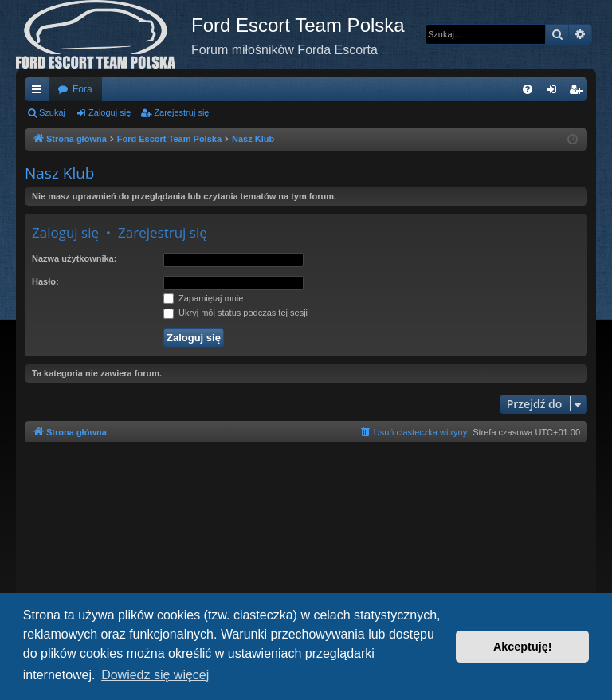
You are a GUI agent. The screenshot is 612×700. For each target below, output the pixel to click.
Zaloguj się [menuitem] (555, 92)
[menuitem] (528, 89)
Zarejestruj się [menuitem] (579, 92)
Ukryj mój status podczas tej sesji (235, 313)
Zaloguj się (110, 112)
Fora (82, 89)
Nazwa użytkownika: (74, 258)
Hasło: (45, 281)
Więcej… (40, 92)
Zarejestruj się (181, 112)
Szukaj (52, 112)
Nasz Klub (59, 173)
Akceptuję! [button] (523, 647)
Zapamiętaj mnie (203, 298)
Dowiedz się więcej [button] (155, 675)
